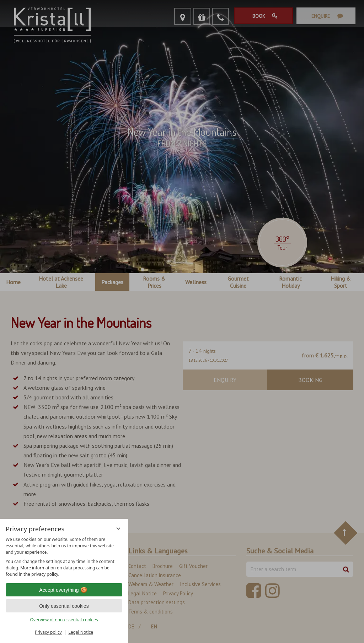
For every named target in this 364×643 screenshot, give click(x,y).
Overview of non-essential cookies (64, 620)
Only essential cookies (64, 606)
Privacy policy (48, 632)
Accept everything (64, 590)
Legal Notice (81, 632)
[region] (64, 557)
